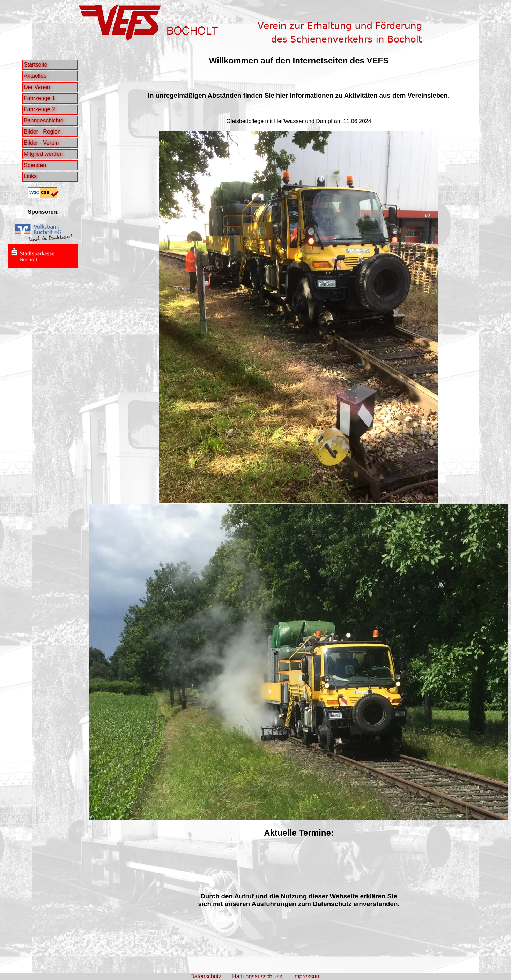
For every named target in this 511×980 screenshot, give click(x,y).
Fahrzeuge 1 (39, 98)
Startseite (36, 65)
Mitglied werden (43, 154)
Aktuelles (35, 76)
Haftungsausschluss (257, 976)
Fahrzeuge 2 (39, 109)
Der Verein (37, 87)
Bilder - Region (42, 132)
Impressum (307, 976)
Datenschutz (206, 976)
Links (30, 176)
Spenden (35, 165)
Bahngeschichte (44, 120)
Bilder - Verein (41, 143)
